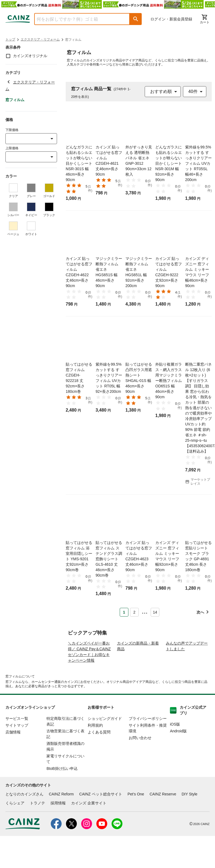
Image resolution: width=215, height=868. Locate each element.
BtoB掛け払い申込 (62, 791)
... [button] (145, 611)
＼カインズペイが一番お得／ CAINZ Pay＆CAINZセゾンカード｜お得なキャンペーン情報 (89, 674)
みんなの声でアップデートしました (187, 668)
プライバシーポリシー (148, 741)
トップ (10, 39)
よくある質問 (99, 754)
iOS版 (175, 746)
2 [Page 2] (134, 612)
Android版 (178, 753)
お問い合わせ (140, 760)
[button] (136, 19)
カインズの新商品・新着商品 (138, 668)
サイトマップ (17, 747)
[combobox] (78, 19)
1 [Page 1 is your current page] (124, 612)
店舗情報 (13, 754)
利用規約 (95, 747)
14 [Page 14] (155, 612)
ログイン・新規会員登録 (171, 19)
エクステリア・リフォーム (40, 39)
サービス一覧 (17, 741)
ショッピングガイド (105, 741)
